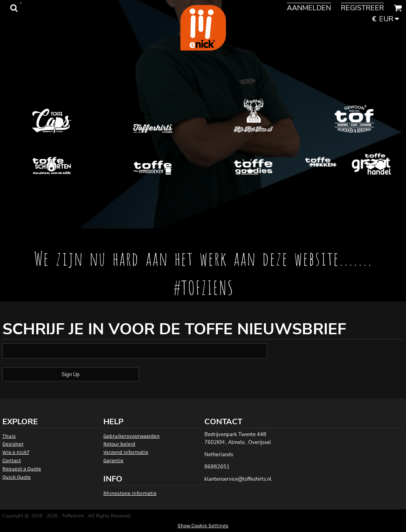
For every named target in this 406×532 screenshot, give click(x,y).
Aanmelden (309, 8)
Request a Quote (22, 469)
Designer (13, 444)
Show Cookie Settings (203, 525)
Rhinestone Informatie (130, 493)
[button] (14, 8)
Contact (12, 460)
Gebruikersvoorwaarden (132, 436)
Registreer (362, 8)
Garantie (113, 460)
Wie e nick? (16, 452)
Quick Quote (17, 477)
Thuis (9, 436)
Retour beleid (119, 444)
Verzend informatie (126, 452)
